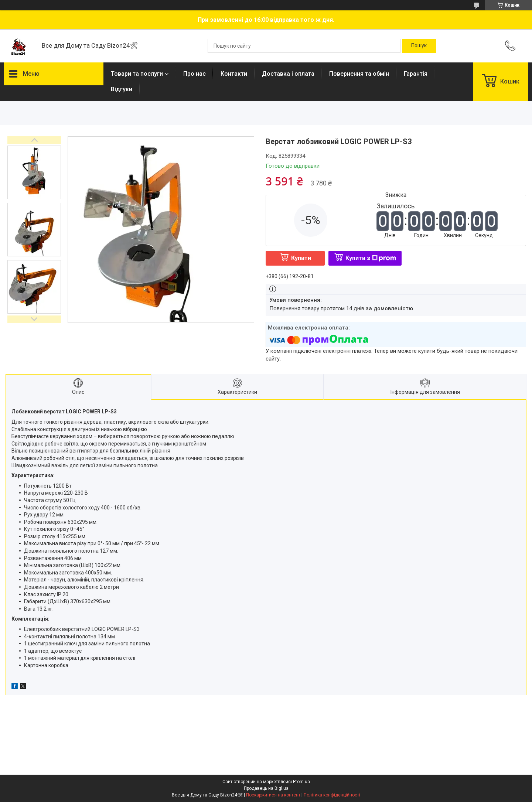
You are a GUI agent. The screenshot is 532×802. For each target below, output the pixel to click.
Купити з (371, 258)
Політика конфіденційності (332, 795)
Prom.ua (301, 782)
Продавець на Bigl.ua (266, 788)
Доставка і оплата (288, 74)
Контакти (234, 74)
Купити (301, 258)
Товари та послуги (137, 74)
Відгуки (122, 89)
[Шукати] (419, 46)
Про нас (195, 74)
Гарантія (416, 74)
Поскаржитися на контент (273, 795)
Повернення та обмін (359, 74)
